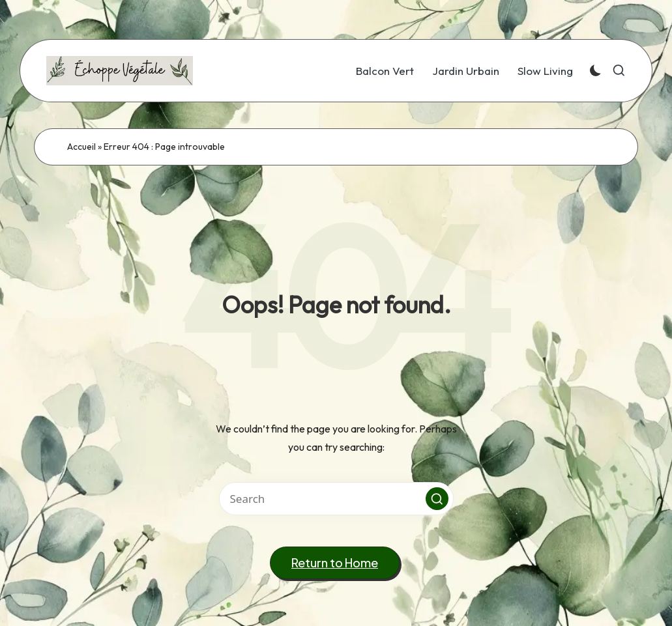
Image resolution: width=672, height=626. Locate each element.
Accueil (81, 147)
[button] (437, 499)
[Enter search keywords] (336, 499)
